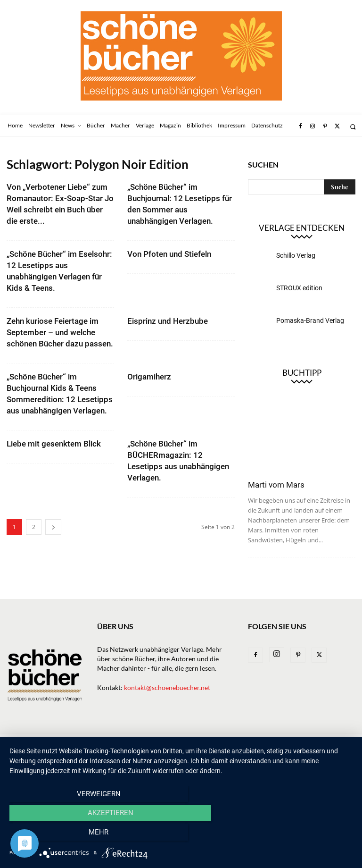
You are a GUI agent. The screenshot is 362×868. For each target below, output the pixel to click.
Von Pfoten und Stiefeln (169, 254)
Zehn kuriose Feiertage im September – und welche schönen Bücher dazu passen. (60, 332)
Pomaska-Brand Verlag (310, 320)
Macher (183, 743)
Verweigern (61, 835)
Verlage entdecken (302, 228)
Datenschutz (27, 753)
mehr (301, 835)
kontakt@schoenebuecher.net (167, 687)
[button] (353, 127)
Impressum (299, 743)
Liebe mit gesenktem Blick (54, 444)
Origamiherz (149, 377)
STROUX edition (299, 288)
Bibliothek (257, 743)
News (86, 743)
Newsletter (51, 743)
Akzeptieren (181, 835)
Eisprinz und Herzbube (168, 321)
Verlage (149, 743)
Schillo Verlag (296, 255)
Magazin (218, 743)
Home (15, 743)
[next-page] (53, 527)
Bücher (115, 743)
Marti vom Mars (276, 485)
